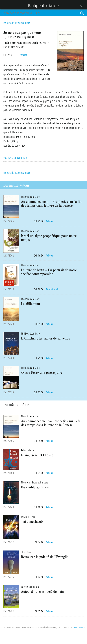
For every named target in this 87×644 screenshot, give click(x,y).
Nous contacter (79, 627)
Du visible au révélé (35, 487)
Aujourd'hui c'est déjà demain (42, 591)
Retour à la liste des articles (17, 23)
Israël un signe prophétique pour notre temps (49, 238)
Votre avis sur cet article (15, 158)
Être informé (52, 289)
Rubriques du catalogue (42, 6)
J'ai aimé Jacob (32, 521)
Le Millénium (30, 304)
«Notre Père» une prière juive (42, 372)
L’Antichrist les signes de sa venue (46, 338)
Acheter (23, 55)
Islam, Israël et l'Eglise (37, 455)
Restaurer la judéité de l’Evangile (45, 557)
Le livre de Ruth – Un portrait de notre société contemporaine (49, 272)
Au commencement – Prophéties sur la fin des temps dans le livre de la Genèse (51, 203)
